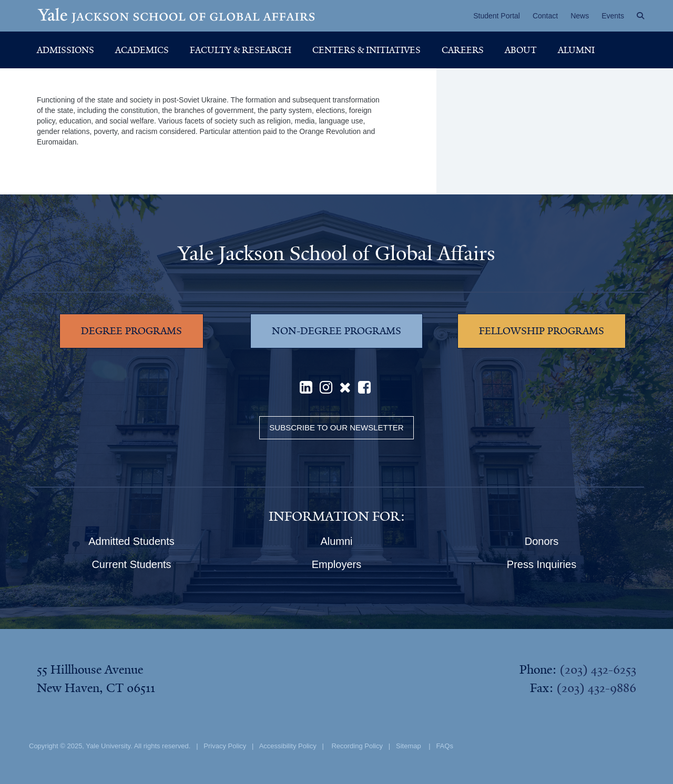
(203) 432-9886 (596, 688)
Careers (463, 50)
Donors (542, 541)
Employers (336, 564)
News (580, 16)
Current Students (131, 564)
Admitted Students (131, 541)
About (521, 50)
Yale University (108, 746)
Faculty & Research (241, 50)
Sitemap (409, 746)
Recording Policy (357, 746)
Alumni (576, 50)
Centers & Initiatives (366, 50)
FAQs (445, 746)
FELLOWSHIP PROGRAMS (542, 331)
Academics (142, 50)
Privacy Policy (225, 746)
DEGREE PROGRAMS (131, 331)
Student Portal (497, 16)
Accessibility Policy (288, 746)
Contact (545, 16)
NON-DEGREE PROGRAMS (336, 331)
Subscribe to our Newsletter (336, 427)
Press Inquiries (542, 564)
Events (613, 16)
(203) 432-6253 (598, 669)
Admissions (65, 50)
